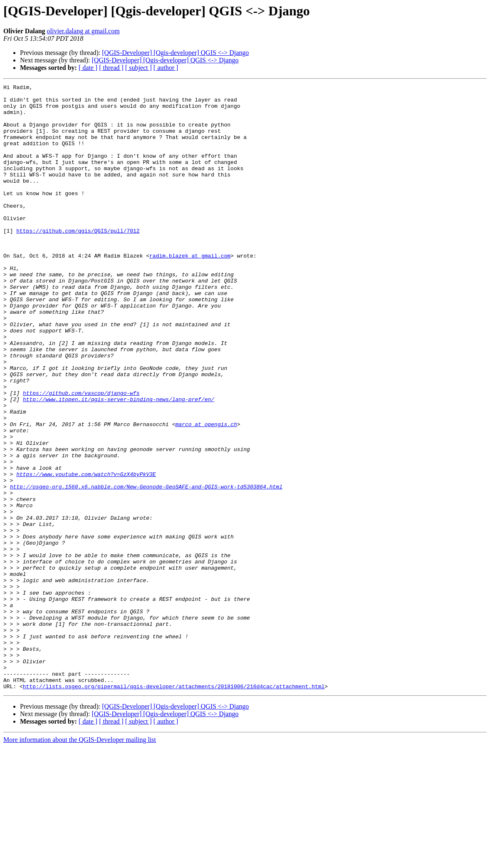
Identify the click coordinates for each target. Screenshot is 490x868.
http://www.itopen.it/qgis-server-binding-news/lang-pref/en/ (119, 463)
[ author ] (166, 68)
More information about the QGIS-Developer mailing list (80, 861)
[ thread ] (111, 68)
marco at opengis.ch (206, 493)
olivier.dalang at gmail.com (83, 31)
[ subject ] (139, 68)
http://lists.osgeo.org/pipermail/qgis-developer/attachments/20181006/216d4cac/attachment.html (174, 807)
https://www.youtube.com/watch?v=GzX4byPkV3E (86, 553)
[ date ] (88, 68)
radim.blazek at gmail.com (190, 290)
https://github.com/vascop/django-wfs (81, 455)
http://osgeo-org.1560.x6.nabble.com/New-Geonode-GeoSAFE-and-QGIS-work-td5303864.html (146, 568)
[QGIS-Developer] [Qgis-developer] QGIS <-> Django (175, 53)
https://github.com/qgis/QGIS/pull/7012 (78, 260)
